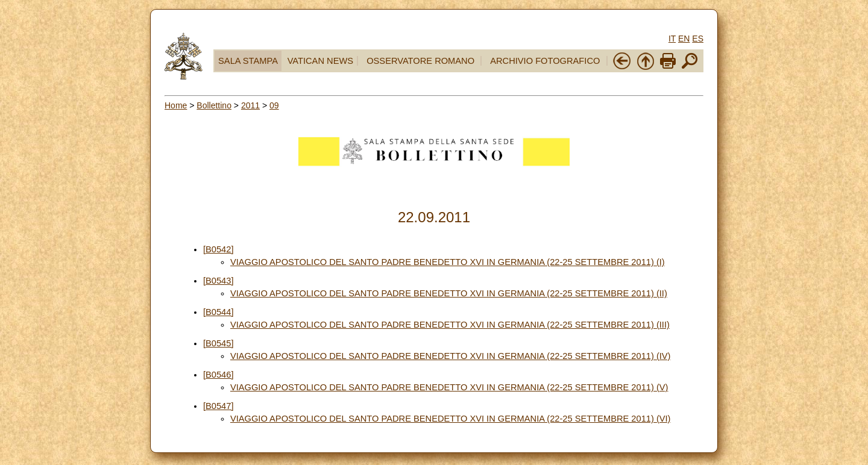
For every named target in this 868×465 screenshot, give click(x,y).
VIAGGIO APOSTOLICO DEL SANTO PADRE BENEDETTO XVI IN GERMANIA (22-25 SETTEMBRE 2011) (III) (450, 325)
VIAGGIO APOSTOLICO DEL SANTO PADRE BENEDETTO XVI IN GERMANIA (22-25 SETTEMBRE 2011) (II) (449, 293)
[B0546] (219, 375)
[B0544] (219, 312)
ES (698, 39)
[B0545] (219, 343)
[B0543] (219, 281)
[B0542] (219, 249)
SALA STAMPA (248, 61)
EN (684, 39)
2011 (250, 105)
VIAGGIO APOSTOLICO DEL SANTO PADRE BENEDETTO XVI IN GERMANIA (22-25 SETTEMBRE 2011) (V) (449, 387)
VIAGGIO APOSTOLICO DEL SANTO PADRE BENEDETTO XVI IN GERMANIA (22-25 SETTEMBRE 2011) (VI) (451, 419)
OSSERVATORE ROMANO (420, 61)
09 (274, 105)
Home (176, 105)
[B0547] (219, 406)
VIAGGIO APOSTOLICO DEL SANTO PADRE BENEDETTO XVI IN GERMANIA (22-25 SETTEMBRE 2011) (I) (448, 262)
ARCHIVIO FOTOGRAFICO (545, 61)
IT (672, 39)
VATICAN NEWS (320, 61)
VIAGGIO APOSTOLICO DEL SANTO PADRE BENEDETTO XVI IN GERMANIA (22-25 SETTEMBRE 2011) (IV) (451, 356)
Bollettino (214, 105)
